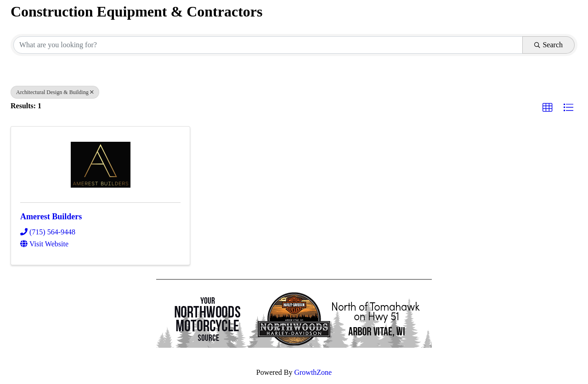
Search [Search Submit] (548, 45)
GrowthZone (313, 372)
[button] (548, 108)
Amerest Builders (51, 217)
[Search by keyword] (268, 45)
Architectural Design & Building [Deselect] (55, 92)
